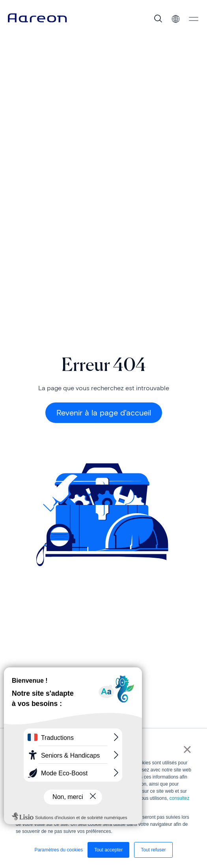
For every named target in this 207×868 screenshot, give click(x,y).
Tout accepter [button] (108, 850)
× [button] (187, 749)
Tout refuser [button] (153, 850)
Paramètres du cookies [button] (59, 850)
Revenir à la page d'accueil (104, 413)
